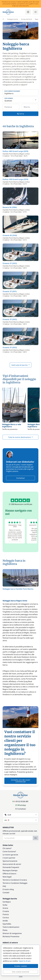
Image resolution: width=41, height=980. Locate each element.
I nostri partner (9, 858)
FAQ (4, 886)
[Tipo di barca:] (20, 100)
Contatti (6, 893)
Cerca (21, 114)
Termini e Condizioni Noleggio (15, 883)
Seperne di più (25, 961)
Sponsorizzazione (10, 861)
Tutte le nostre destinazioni (21, 437)
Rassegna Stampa (10, 870)
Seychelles (7, 924)
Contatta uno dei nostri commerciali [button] (21, 781)
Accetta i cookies (21, 966)
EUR (21, 815)
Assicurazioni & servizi (12, 864)
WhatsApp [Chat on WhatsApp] (21, 805)
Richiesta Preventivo (11, 936)
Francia (6, 914)
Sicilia (5, 905)
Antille (5, 921)
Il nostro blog (8, 889)
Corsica (6, 918)
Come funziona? (9, 851)
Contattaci (21, 478)
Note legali (7, 877)
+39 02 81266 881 (20, 801)
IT (21, 820)
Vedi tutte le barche (21, 365)
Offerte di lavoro (9, 874)
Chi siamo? (7, 848)
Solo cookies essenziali (21, 972)
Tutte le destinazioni (11, 927)
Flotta (5, 930)
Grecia (5, 908)
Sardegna (7, 902)
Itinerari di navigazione (12, 933)
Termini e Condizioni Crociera (15, 880)
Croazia (6, 911)
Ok (36, 838)
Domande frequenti (11, 867)
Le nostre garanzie (10, 855)
